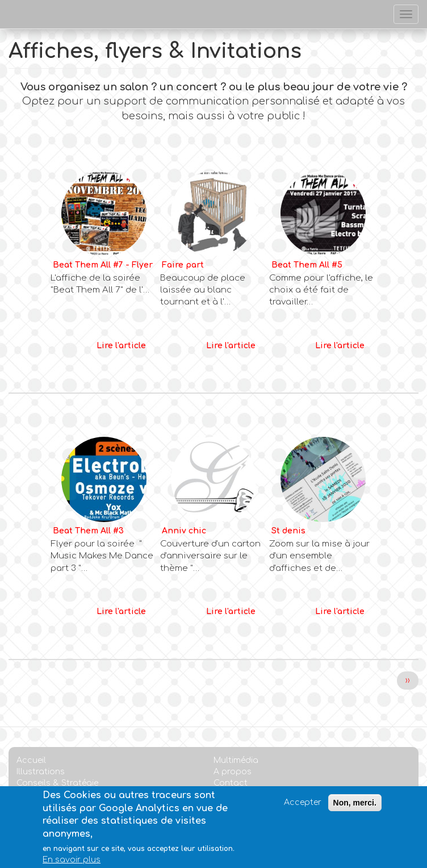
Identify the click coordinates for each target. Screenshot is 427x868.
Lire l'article (121, 346)
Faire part (183, 265)
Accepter (303, 809)
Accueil (31, 760)
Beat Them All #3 (88, 531)
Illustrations (41, 772)
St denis (288, 531)
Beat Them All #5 (307, 265)
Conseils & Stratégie (57, 783)
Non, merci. (355, 809)
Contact (231, 783)
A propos (233, 772)
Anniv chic (184, 531)
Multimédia (236, 760)
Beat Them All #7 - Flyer (103, 265)
